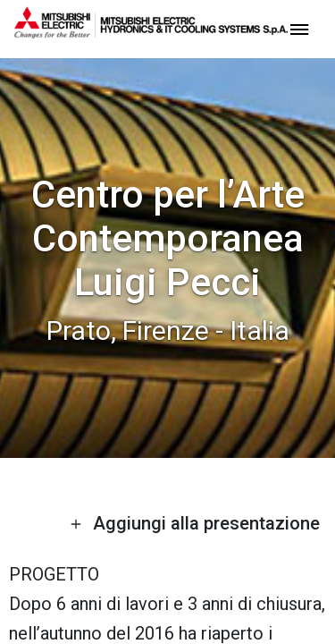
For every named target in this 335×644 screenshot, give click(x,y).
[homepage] (151, 31)
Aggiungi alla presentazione (195, 523)
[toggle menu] (299, 28)
